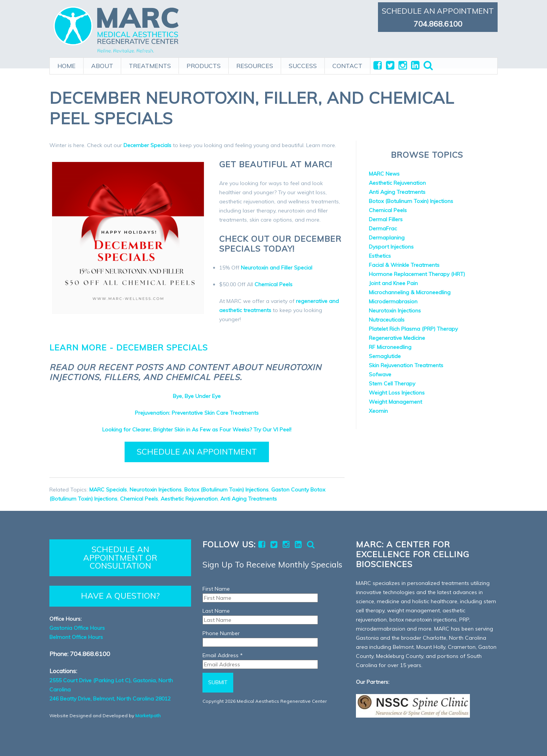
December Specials (147, 145)
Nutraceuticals (387, 320)
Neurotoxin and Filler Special (277, 268)
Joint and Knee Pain (393, 283)
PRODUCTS (204, 63)
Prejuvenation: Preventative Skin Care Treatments (197, 413)
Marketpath (148, 716)
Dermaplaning (387, 238)
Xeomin (378, 411)
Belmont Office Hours (76, 637)
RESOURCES (255, 63)
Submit (218, 682)
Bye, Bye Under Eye (197, 396)
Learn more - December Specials (129, 347)
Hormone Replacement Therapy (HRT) (417, 274)
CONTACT (347, 63)
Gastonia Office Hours (77, 628)
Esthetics (380, 256)
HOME (66, 63)
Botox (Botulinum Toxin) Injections (226, 490)
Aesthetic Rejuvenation (189, 499)
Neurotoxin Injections (156, 490)
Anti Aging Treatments (249, 499)
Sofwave (380, 374)
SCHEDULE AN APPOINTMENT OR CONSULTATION (120, 557)
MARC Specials (108, 490)
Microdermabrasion (393, 301)
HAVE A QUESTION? (120, 596)
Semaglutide (385, 356)
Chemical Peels (273, 284)
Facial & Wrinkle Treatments (404, 265)
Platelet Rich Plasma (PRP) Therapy (413, 329)
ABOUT (102, 63)
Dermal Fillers (386, 219)
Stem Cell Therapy (392, 384)
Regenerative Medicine (397, 338)
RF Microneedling (390, 347)
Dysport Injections (391, 247)
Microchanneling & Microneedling (410, 292)
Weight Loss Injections (397, 393)
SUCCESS (303, 63)
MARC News (384, 174)
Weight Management (395, 402)
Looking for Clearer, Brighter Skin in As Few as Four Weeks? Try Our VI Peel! (197, 430)
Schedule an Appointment (197, 452)
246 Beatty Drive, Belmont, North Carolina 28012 (110, 699)
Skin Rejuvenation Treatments (406, 365)
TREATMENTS (150, 63)
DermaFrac (383, 228)
